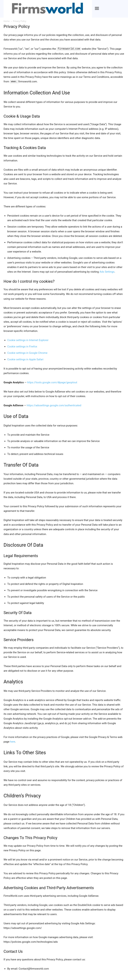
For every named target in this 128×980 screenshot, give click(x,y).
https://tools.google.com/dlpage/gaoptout (52, 382)
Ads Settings (107, 271)
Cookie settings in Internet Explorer (28, 340)
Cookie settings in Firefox (22, 346)
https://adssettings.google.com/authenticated (54, 405)
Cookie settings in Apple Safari (25, 359)
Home (7, 21)
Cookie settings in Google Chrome (27, 353)
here (13, 741)
